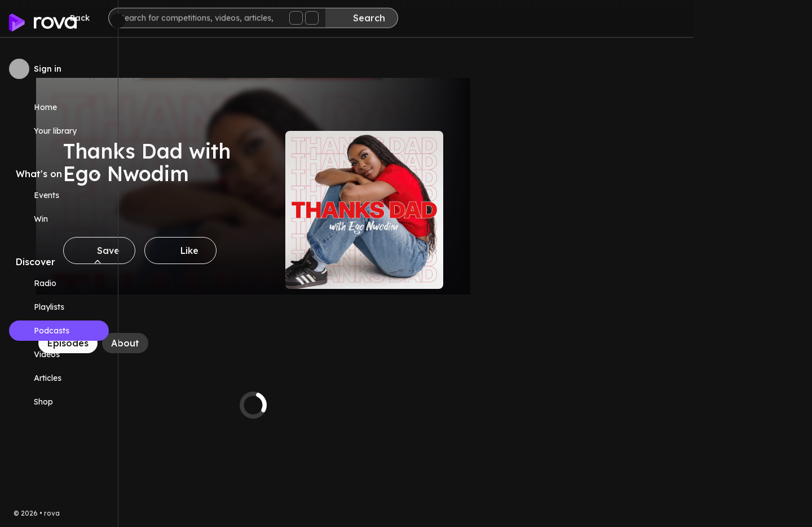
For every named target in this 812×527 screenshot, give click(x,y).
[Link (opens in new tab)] (59, 402)
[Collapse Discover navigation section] (98, 262)
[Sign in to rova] (59, 69)
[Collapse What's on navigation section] (98, 174)
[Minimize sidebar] (118, 21)
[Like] (299, 251)
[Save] (218, 251)
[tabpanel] (372, 405)
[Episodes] (186, 343)
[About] (244, 343)
